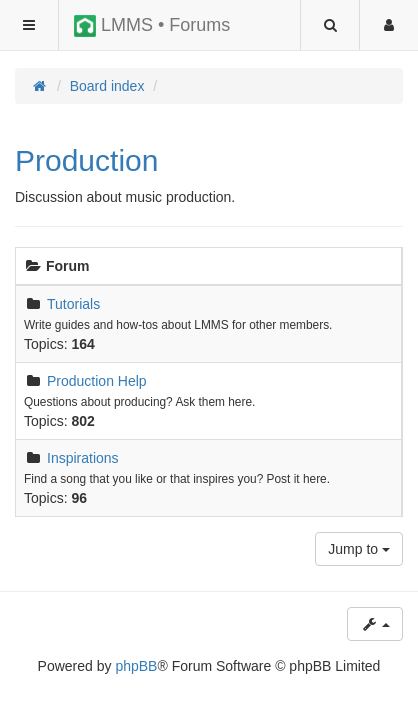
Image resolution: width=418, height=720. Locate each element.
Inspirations (83, 458)
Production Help (97, 381)
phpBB (136, 666)
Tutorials (73, 304)
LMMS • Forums (152, 26)
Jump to (359, 549)
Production (86, 160)
